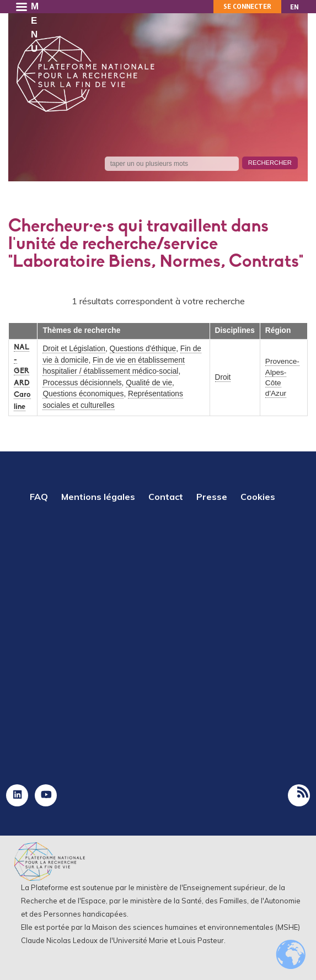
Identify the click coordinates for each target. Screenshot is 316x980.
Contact (166, 497)
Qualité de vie (149, 383)
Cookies (258, 497)
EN (294, 7)
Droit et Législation (74, 349)
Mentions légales (98, 497)
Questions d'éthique (143, 349)
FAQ (39, 497)
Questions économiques (83, 394)
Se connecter (247, 6)
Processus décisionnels (82, 383)
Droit (223, 377)
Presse (212, 497)
